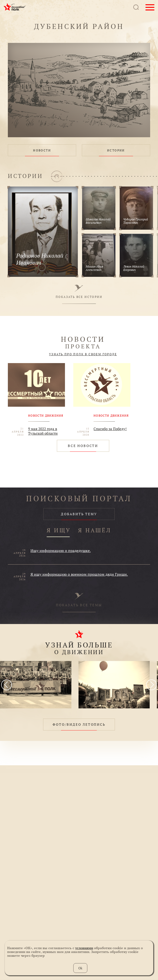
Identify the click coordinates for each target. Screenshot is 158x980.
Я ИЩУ (59, 531)
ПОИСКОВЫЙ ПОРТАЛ (79, 498)
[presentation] (7, 685)
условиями (84, 948)
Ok (80, 968)
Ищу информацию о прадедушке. (61, 551)
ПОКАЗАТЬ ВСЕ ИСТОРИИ (79, 292)
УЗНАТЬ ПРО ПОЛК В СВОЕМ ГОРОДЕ (83, 354)
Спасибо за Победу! (110, 429)
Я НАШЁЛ (95, 531)
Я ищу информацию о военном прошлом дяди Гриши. (79, 574)
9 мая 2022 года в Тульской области (43, 431)
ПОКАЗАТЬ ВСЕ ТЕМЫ (79, 600)
